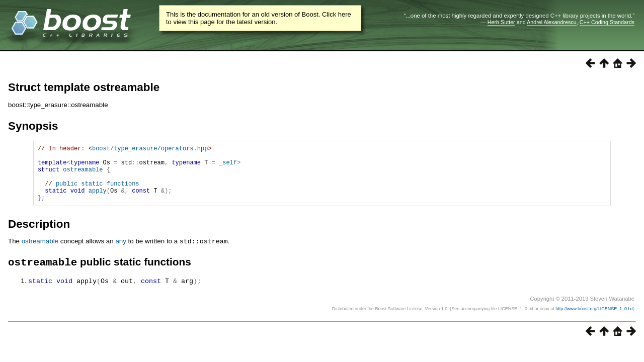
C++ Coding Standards (607, 22)
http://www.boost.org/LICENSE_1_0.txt (594, 321)
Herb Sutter (501, 22)
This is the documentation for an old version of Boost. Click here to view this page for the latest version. (259, 18)
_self (228, 167)
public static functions (98, 192)
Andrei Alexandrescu (552, 22)
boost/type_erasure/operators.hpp (150, 150)
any (121, 253)
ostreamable (83, 175)
